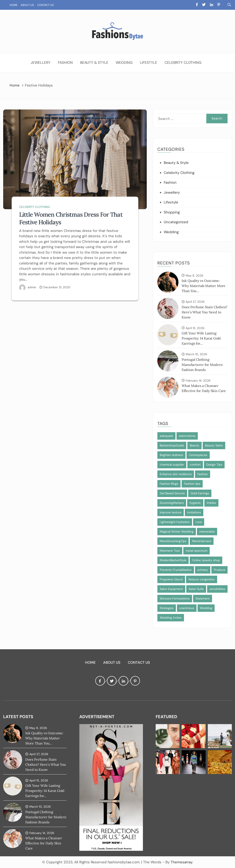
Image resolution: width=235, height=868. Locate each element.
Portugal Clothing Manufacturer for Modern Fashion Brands (202, 365)
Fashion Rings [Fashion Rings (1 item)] (169, 484)
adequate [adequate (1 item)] (166, 436)
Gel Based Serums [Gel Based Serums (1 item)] (172, 493)
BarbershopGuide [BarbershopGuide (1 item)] (172, 445)
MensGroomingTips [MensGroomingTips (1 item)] (173, 541)
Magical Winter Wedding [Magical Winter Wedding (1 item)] (177, 531)
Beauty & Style (94, 63)
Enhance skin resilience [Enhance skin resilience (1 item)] (176, 474)
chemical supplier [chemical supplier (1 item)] (172, 465)
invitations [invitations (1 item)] (194, 512)
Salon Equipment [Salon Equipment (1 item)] (171, 589)
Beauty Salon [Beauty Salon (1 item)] (214, 445)
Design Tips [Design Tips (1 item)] (214, 465)
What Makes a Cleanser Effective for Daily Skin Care (44, 843)
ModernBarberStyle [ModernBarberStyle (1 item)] (173, 560)
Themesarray (181, 862)
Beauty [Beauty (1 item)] (194, 445)
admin (32, 287)
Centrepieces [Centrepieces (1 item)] (198, 455)
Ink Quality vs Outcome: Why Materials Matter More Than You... (204, 286)
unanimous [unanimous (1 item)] (187, 608)
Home (14, 5)
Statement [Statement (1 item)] (203, 598)
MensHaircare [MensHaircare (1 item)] (202, 541)
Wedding (124, 63)
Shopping (172, 212)
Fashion (65, 63)
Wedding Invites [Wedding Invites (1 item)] (171, 618)
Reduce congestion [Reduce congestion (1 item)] (202, 579)
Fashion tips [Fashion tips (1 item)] (192, 484)
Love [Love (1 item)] (199, 522)
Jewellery (41, 63)
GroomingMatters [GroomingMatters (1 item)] (172, 503)
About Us (27, 5)
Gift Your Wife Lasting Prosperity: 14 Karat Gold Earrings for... (201, 338)
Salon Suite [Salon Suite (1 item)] (196, 589)
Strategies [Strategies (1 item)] (167, 608)
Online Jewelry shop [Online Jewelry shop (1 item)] (206, 560)
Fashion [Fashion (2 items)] (203, 474)
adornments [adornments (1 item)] (187, 436)
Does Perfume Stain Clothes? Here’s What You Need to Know (204, 312)
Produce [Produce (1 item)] (219, 570)
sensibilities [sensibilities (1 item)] (217, 589)
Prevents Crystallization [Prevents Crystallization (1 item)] (176, 570)
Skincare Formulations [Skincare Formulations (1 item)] (175, 598)
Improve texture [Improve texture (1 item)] (171, 512)
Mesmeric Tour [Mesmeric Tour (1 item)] (170, 551)
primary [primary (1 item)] (203, 570)
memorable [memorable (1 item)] (207, 531)
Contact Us (46, 5)
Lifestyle (149, 63)
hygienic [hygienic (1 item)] (195, 503)
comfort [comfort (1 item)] (195, 465)
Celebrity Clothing (183, 63)
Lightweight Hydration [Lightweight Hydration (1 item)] (175, 522)
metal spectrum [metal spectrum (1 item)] (197, 551)
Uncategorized (176, 222)
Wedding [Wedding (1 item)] (206, 608)
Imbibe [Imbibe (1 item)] (211, 503)
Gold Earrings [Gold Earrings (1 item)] (200, 493)
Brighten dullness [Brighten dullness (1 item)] (171, 455)
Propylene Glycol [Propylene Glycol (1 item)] (171, 579)
